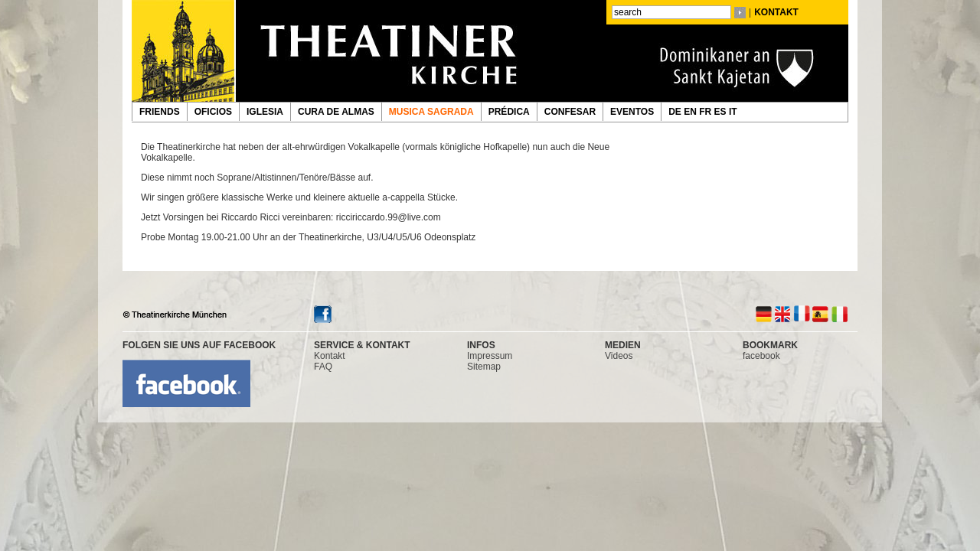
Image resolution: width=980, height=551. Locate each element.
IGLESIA (265, 112)
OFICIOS (213, 112)
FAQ (323, 367)
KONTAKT (776, 12)
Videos (619, 356)
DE (676, 112)
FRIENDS (160, 112)
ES (722, 112)
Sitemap (484, 367)
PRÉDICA (509, 112)
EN (691, 112)
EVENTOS (632, 112)
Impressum (490, 356)
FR (706, 112)
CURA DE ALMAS (336, 112)
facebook (761, 356)
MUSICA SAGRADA (431, 112)
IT (734, 112)
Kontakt (330, 356)
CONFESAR (570, 112)
